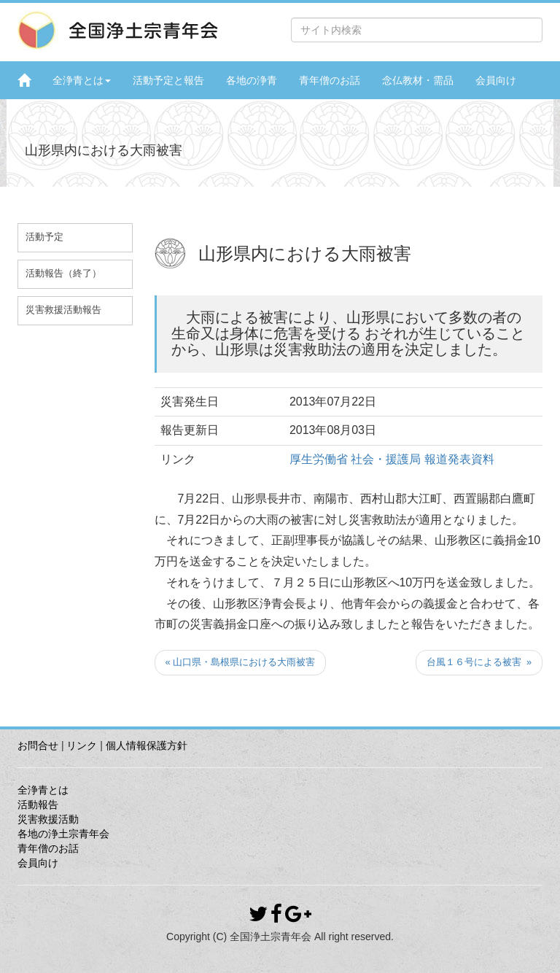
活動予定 (44, 237)
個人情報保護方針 (147, 745)
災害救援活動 (48, 819)
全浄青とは (82, 80)
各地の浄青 (252, 80)
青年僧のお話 (330, 80)
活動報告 (38, 805)
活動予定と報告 (168, 80)
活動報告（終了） (63, 274)
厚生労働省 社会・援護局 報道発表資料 (392, 459)
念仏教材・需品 (418, 80)
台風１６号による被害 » (479, 662)
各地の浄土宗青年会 (63, 834)
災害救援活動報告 (63, 310)
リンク (82, 745)
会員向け (496, 80)
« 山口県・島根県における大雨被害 (241, 662)
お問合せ (38, 745)
